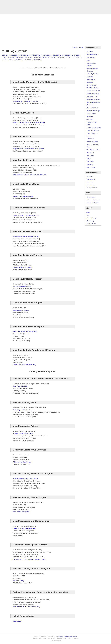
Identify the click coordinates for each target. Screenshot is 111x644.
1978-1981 (47, 55)
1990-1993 (72, 55)
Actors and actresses (93, 200)
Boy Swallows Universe (91, 65)
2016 (8, 59)
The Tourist (90, 153)
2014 (80, 57)
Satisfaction (90, 139)
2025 (40, 59)
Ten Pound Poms (92, 142)
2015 (4, 59)
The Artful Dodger (92, 55)
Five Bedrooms (91, 85)
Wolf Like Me (91, 167)
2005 (40, 57)
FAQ (88, 215)
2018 (17, 59)
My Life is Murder (92, 108)
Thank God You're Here (92, 146)
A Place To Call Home (94, 128)
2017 (13, 59)
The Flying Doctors (93, 88)
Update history (91, 218)
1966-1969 (22, 55)
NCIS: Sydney (91, 114)
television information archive (55, 5)
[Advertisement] (56, 30)
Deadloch (90, 77)
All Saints (90, 52)
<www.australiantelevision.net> (67, 636)
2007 (49, 57)
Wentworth (90, 164)
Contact (55, 12)
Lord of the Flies (92, 97)
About (88, 212)
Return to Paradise (93, 131)
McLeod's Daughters (93, 100)
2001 (22, 57)
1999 (13, 57)
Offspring (89, 119)
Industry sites (91, 197)
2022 (26, 59)
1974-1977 (39, 55)
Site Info (47, 12)
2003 (31, 57)
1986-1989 (63, 55)
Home (81, 47)
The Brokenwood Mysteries (92, 70)
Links (40, 12)
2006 (44, 57)
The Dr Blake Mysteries (91, 81)
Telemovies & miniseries (91, 181)
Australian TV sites (93, 203)
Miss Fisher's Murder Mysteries (93, 104)
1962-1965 (14, 55)
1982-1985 (55, 55)
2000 (17, 57)
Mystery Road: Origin (93, 111)
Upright (89, 159)
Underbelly (90, 162)
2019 (22, 59)
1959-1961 (6, 55)
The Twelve (90, 156)
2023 (31, 59)
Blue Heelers (91, 58)
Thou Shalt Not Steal (93, 150)
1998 (8, 57)
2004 (35, 57)
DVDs (62, 12)
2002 (26, 57)
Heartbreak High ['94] (93, 91)
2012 (71, 57)
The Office (90, 116)
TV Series (24, 12)
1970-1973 (30, 55)
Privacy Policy (91, 224)
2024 (35, 59)
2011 (66, 57)
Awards (33, 12)
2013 (75, 57)
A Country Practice (93, 74)
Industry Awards (92, 188)
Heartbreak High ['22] (93, 94)
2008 (53, 57)
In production (91, 185)
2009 (57, 57)
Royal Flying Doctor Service (93, 135)
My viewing (90, 221)
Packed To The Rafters (91, 124)
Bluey (88, 60)
